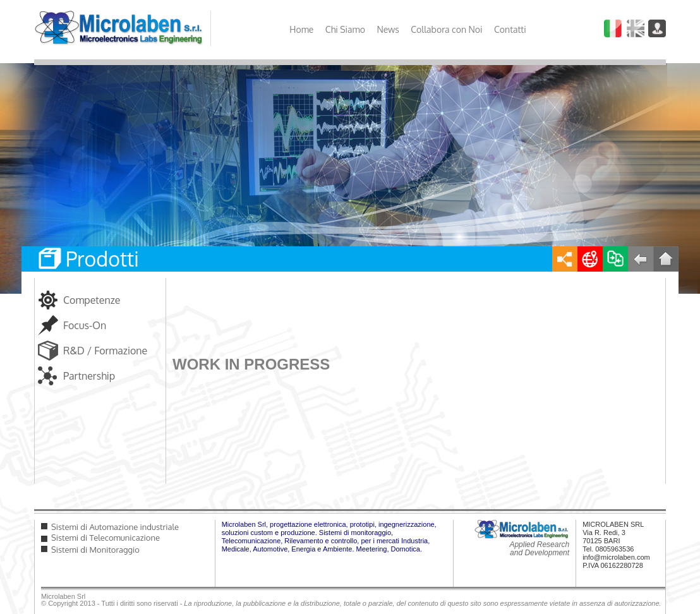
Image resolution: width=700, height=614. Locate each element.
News (388, 29)
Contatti (510, 29)
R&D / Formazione (105, 351)
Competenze (92, 300)
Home (301, 29)
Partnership (89, 376)
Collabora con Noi (446, 29)
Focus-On (85, 325)
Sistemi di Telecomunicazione (106, 538)
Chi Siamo (345, 29)
